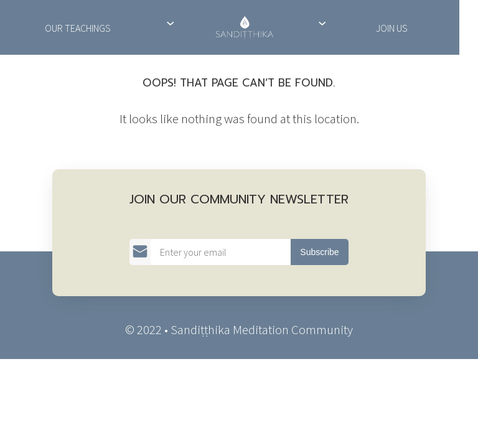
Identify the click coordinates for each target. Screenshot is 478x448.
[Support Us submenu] (322, 23)
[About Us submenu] (170, 23)
